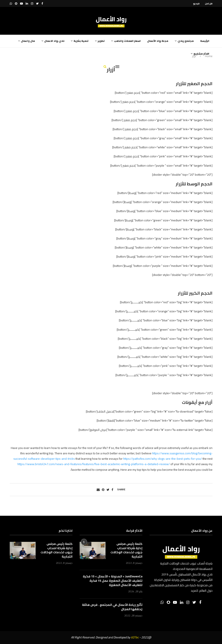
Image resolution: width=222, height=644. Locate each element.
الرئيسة (205, 41)
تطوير (101, 41)
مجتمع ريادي (186, 41)
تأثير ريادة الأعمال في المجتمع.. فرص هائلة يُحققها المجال (112, 607)
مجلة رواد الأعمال (158, 41)
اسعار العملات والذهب (127, 41)
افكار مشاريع (201, 54)
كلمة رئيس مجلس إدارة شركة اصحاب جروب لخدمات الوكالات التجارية (126, 550)
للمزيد (194, 591)
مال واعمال (28, 41)
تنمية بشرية (81, 41)
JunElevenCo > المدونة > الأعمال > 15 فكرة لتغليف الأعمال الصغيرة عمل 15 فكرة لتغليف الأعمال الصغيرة (113, 581)
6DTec (135, 637)
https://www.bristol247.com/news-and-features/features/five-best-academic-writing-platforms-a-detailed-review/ (94, 464)
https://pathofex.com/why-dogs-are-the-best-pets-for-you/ (163, 459)
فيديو (196, 3)
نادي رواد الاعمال (54, 41)
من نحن (209, 3)
